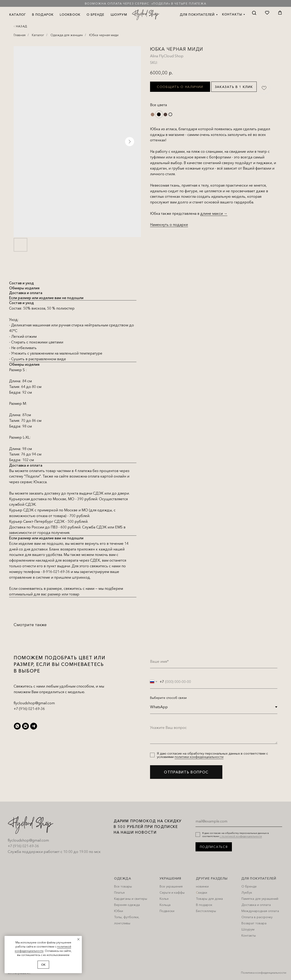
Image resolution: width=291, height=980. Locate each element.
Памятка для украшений (260, 899)
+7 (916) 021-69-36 (29, 709)
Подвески (167, 911)
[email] (239, 821)
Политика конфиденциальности (264, 972)
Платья (119, 892)
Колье (164, 899)
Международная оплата (260, 911)
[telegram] (34, 726)
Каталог (38, 35)
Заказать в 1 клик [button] (234, 87)
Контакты (249, 935)
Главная (20, 35)
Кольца (165, 905)
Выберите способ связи (168, 698)
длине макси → (214, 213)
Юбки (119, 911)
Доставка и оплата (256, 905)
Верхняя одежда (127, 905)
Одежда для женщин (67, 35)
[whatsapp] (17, 726)
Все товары (123, 886)
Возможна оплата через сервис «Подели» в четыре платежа (146, 3)
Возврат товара (254, 923)
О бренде (249, 886)
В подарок (204, 905)
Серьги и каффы (172, 892)
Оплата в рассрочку (257, 917)
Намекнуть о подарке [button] (169, 225)
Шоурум (248, 929)
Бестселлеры (206, 911)
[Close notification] (78, 939)
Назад (21, 26)
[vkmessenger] (25, 726)
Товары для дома (209, 899)
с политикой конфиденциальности (241, 836)
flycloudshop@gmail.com (34, 703)
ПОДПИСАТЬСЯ (214, 847)
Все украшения (171, 886)
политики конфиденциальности (199, 757)
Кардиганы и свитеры (131, 899)
